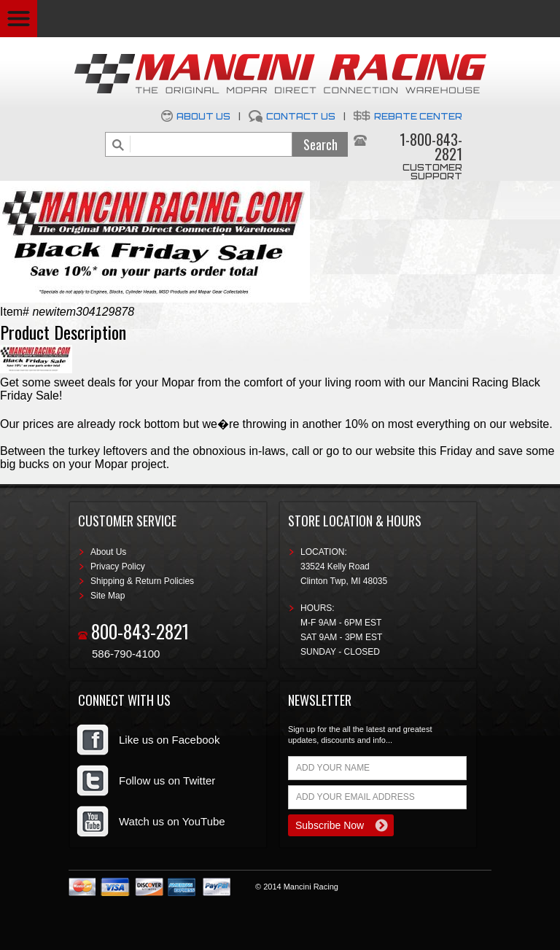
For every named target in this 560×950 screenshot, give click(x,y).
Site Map (108, 596)
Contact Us (301, 116)
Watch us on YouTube (172, 821)
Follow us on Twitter (167, 780)
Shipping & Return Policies (142, 581)
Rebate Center (418, 116)
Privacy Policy (118, 567)
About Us (203, 116)
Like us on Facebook (169, 740)
